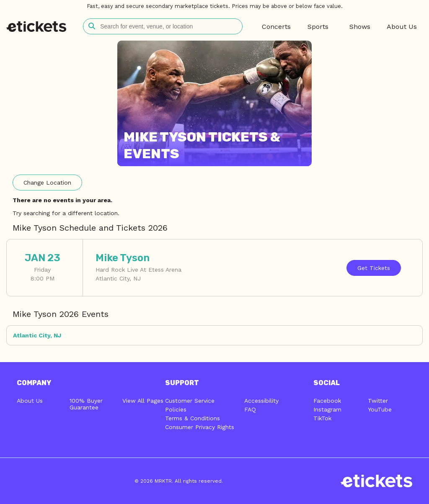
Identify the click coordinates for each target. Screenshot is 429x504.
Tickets (374, 268)
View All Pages (143, 401)
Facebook (327, 401)
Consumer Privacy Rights (200, 427)
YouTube (380, 409)
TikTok (322, 418)
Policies (176, 409)
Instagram (327, 409)
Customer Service (190, 401)
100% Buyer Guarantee (86, 404)
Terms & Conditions (193, 418)
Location (47, 183)
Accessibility (261, 401)
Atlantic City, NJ (37, 335)
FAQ (250, 409)
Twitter (378, 401)
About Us (30, 401)
